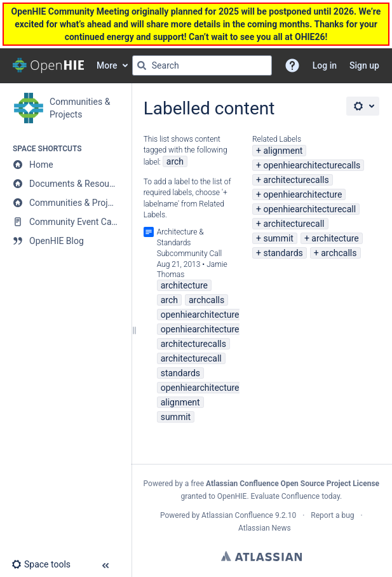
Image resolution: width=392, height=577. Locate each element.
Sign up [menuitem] (364, 65)
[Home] (65, 165)
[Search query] (202, 65)
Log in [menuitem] (325, 65)
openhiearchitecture (302, 194)
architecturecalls (296, 180)
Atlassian (261, 556)
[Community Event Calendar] (65, 222)
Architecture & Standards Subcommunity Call (190, 243)
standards (283, 253)
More (107, 65)
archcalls (339, 253)
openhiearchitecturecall (309, 209)
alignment (283, 151)
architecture (335, 238)
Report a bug (332, 515)
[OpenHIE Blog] (65, 241)
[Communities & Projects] (65, 203)
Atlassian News (265, 528)
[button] (292, 65)
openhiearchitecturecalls (312, 165)
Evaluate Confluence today (295, 496)
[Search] (142, 65)
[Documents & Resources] (65, 184)
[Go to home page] (48, 65)
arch (175, 161)
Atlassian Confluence (237, 515)
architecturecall (294, 224)
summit (278, 238)
